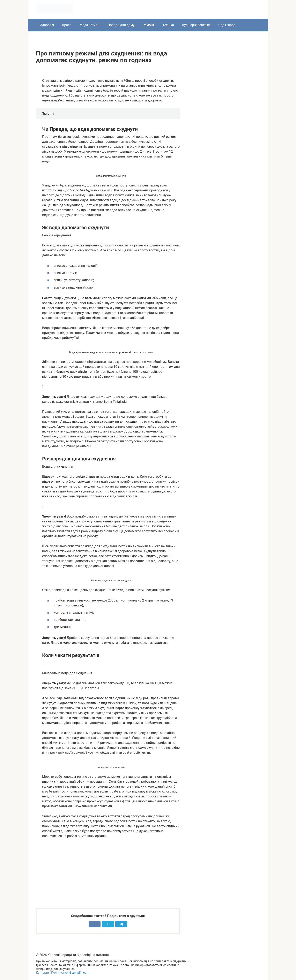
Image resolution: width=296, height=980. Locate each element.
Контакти (42, 973)
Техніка (168, 25)
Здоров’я (47, 25)
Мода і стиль (89, 25)
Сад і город (227, 25)
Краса (67, 25)
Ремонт (148, 25)
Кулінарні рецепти (196, 25)
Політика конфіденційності (70, 973)
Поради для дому (121, 25)
